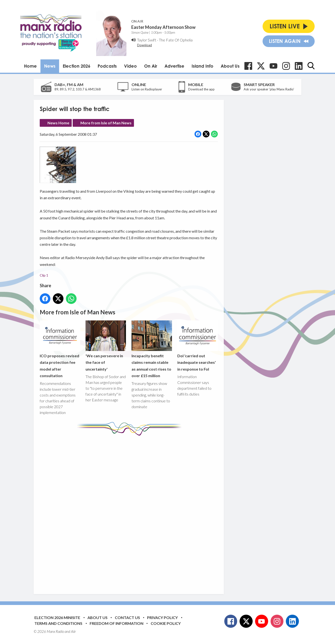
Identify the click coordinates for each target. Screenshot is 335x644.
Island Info (203, 66)
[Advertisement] (131, 511)
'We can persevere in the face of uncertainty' (106, 346)
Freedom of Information (117, 623)
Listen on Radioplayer (147, 89)
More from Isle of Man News (106, 123)
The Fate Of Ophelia (176, 40)
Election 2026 (77, 66)
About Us (230, 66)
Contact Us (127, 617)
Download (144, 45)
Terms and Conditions (58, 623)
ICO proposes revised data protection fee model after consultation (60, 349)
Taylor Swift (147, 40)
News (50, 66)
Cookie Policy (166, 623)
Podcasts (107, 66)
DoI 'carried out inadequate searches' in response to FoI (198, 346)
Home (30, 66)
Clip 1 (44, 275)
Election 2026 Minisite (57, 617)
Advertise (174, 66)
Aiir (73, 631)
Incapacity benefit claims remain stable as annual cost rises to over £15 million (152, 349)
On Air (151, 66)
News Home (58, 123)
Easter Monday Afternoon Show (163, 27)
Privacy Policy (162, 617)
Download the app (201, 89)
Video (130, 66)
